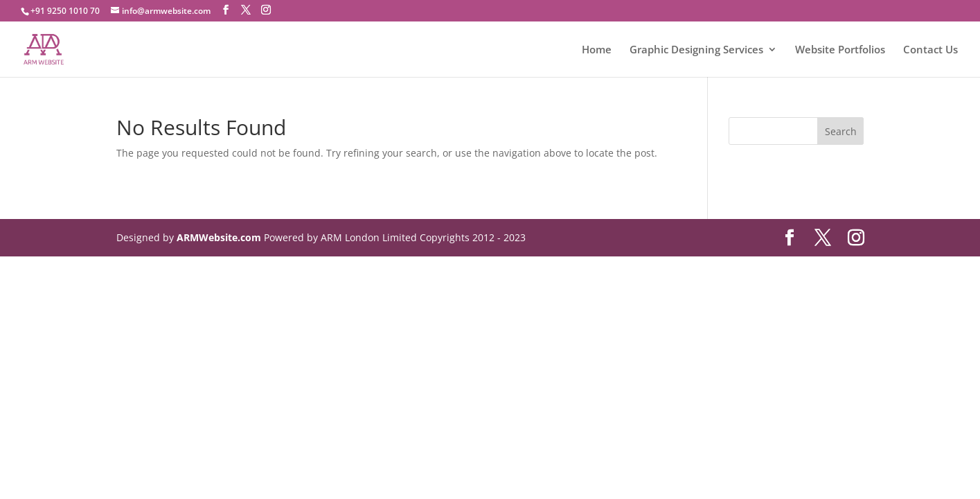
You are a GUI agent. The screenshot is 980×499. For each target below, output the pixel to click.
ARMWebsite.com (219, 237)
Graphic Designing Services (696, 50)
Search (841, 131)
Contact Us (930, 50)
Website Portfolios (840, 50)
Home (597, 50)
